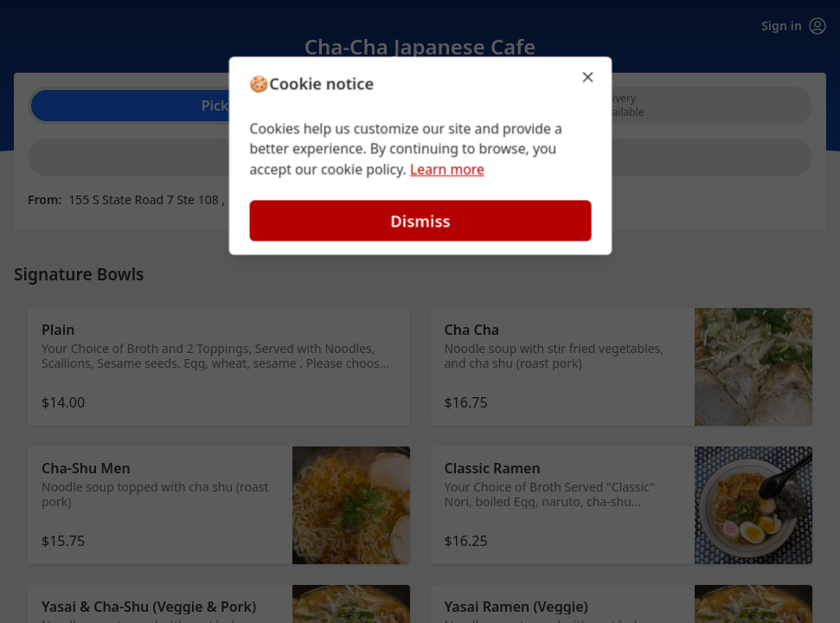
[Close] (590, 76)
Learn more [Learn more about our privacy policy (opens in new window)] (447, 170)
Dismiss (420, 221)
